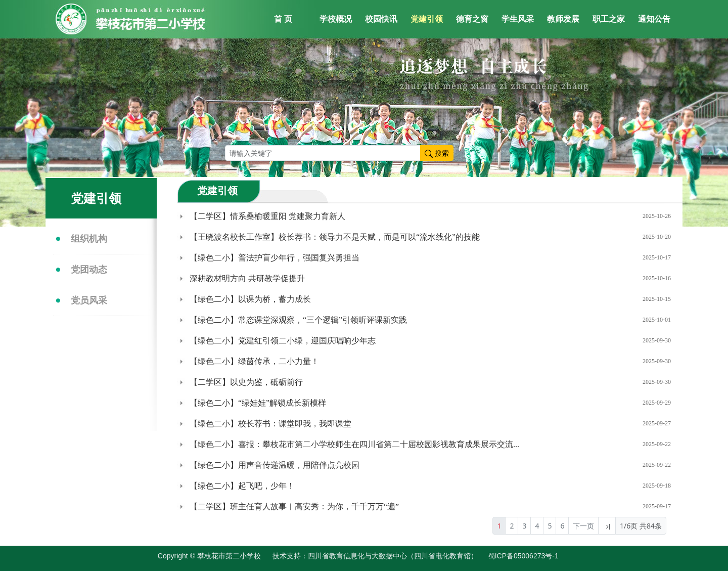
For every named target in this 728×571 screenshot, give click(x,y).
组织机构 (89, 239)
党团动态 (89, 270)
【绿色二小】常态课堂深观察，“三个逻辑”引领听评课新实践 (298, 320)
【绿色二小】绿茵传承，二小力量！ (254, 361)
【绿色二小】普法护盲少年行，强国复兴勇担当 (275, 258)
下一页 (583, 526)
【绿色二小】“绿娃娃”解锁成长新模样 (258, 403)
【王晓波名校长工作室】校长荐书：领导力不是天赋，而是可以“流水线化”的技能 (335, 237)
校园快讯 (381, 19)
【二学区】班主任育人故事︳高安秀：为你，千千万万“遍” (294, 507)
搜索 (437, 153)
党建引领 (427, 19)
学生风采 (518, 19)
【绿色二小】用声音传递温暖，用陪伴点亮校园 (275, 465)
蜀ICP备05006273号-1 (528, 556)
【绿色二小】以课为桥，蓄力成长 (250, 299)
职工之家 (609, 19)
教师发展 (563, 19)
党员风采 (89, 300)
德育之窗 (472, 19)
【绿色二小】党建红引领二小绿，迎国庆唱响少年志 (283, 341)
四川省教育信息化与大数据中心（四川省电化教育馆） (393, 556)
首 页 (283, 19)
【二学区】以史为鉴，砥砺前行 (246, 382)
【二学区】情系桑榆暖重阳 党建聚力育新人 (267, 216)
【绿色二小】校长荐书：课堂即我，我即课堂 (270, 424)
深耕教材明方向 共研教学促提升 (247, 278)
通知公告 (654, 19)
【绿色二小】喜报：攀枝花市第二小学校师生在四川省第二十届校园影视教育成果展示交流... (354, 444)
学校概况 (336, 19)
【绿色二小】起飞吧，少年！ (242, 486)
